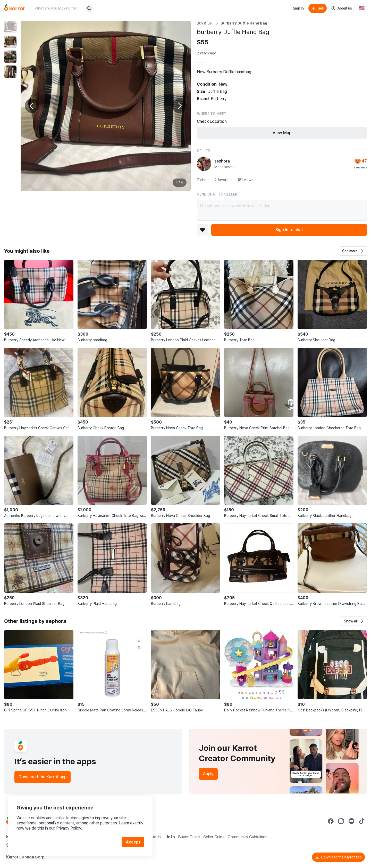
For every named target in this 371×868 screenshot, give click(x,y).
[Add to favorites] (203, 230)
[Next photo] (179, 106)
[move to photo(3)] (10, 57)
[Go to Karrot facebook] (331, 821)
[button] (353, 251)
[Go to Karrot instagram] (341, 821)
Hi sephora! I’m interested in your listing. (282, 210)
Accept (133, 842)
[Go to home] (14, 8)
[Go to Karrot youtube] (351, 821)
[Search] (89, 8)
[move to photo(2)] (10, 42)
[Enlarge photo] (106, 106)
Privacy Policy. (69, 828)
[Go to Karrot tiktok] (362, 821)
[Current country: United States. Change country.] (362, 8)
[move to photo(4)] (10, 72)
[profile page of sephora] (204, 164)
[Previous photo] (32, 106)
